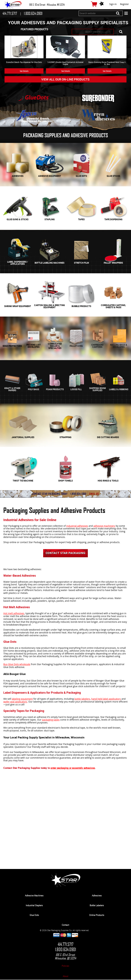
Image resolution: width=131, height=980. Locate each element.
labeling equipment (22, 699)
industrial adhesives (77, 526)
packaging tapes (51, 720)
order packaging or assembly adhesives (73, 768)
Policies (65, 966)
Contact (65, 925)
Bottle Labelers (97, 906)
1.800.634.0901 (65, 950)
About (65, 976)
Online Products (97, 915)
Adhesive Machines (34, 896)
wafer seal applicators (15, 702)
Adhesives (97, 896)
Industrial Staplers (34, 906)
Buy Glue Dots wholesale (17, 665)
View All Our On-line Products (65, 79)
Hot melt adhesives (14, 614)
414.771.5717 (66, 945)
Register (124, 4)
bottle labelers (82, 699)
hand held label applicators (106, 699)
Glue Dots (34, 915)
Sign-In (113, 4)
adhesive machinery (104, 526)
